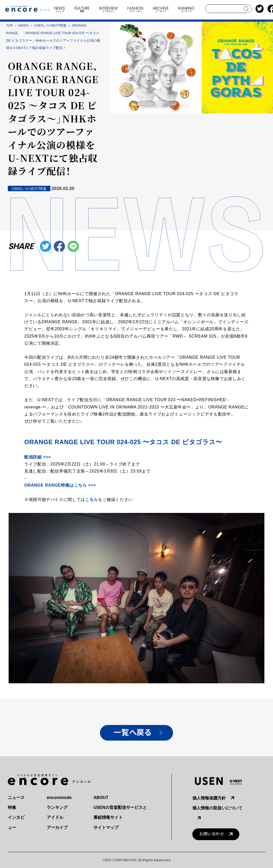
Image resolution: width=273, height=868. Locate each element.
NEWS (24, 25)
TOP (10, 25)
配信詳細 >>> (38, 457)
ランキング (57, 807)
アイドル (55, 817)
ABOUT (101, 798)
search (246, 9)
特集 (12, 807)
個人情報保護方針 (209, 798)
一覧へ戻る (132, 733)
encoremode (59, 798)
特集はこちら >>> (60, 485)
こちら (92, 500)
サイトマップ (106, 827)
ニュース (16, 798)
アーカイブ (57, 827)
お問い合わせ (212, 834)
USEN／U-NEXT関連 (50, 25)
